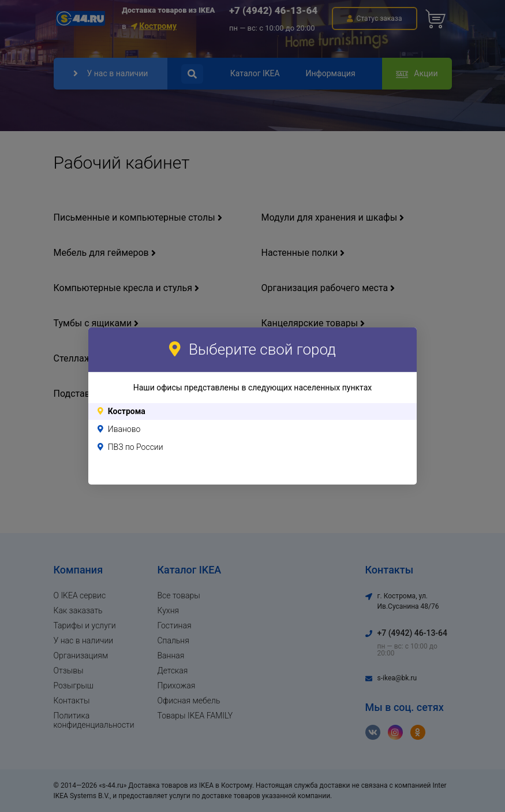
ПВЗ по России (136, 447)
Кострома (127, 411)
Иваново (124, 429)
